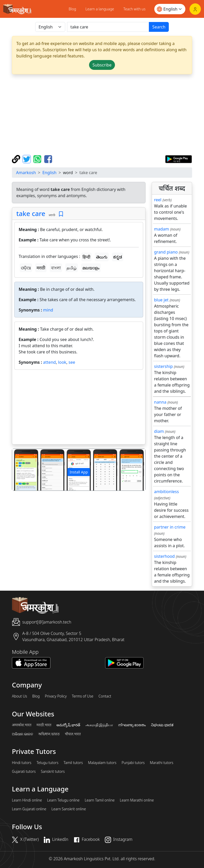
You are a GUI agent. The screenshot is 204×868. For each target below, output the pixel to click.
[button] (22, 470)
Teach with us (134, 9)
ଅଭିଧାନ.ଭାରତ (23, 734)
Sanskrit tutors (53, 771)
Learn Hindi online (27, 800)
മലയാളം (91, 268)
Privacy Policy (56, 696)
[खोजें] (108, 27)
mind (48, 310)
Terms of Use (82, 696)
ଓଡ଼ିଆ (26, 268)
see (72, 362)
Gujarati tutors (24, 771)
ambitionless (166, 492)
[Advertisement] (79, 408)
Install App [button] (79, 472)
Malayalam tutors (102, 763)
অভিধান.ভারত (49, 734)
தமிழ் (72, 268)
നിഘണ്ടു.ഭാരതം (132, 725)
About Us (20, 696)
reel (158, 200)
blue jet (161, 300)
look (62, 362)
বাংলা (56, 268)
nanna (160, 402)
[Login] (195, 9)
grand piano (166, 252)
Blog (72, 9)
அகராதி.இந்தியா (99, 725)
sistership (163, 366)
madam (162, 229)
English (49, 173)
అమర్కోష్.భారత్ (68, 725)
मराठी (41, 268)
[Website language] (170, 9)
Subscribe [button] (102, 65)
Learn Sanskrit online (69, 809)
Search (159, 27)
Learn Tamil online (100, 800)
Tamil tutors (73, 763)
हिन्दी (86, 257)
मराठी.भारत (44, 725)
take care (31, 213)
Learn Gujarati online (29, 809)
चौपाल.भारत (73, 734)
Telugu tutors (47, 763)
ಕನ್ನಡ (118, 257)
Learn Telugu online (63, 800)
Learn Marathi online (137, 800)
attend (49, 362)
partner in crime (170, 527)
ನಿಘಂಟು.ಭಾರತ (162, 725)
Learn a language (100, 9)
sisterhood (164, 556)
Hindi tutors (22, 763)
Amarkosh (26, 173)
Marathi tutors (162, 763)
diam (159, 431)
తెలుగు (102, 257)
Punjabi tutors (133, 763)
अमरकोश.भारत (22, 725)
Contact (105, 696)
